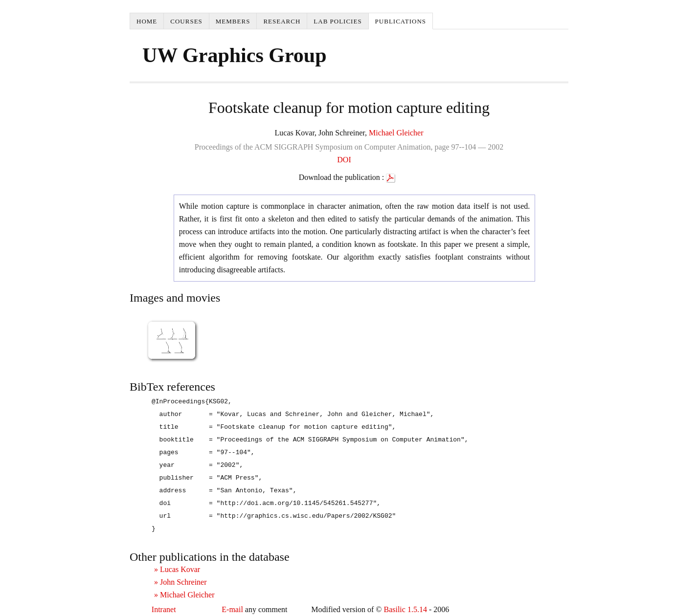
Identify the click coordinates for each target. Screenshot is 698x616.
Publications (401, 21)
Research (282, 21)
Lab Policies (338, 21)
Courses (186, 21)
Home (147, 21)
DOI (344, 160)
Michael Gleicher (396, 133)
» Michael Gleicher (184, 595)
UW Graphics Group (235, 55)
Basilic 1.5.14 (405, 609)
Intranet (164, 609)
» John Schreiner (180, 582)
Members (233, 21)
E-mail (232, 609)
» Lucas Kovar (177, 569)
